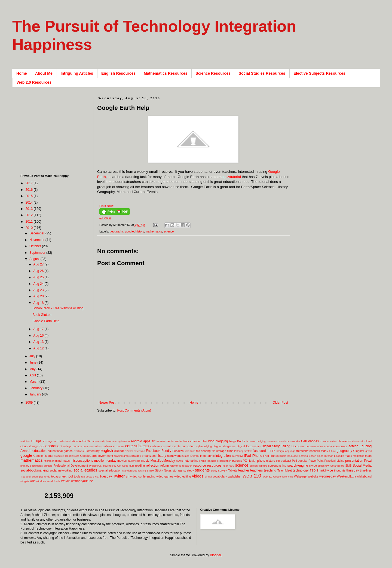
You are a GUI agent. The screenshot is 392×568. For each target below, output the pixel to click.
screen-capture (258, 466)
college (67, 446)
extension (140, 451)
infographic (207, 456)
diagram (218, 446)
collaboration (51, 446)
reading (140, 466)
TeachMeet (285, 470)
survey (223, 470)
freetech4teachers (308, 451)
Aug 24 (39, 284)
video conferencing (143, 476)
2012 (30, 215)
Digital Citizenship (248, 446)
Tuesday (106, 476)
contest (120, 446)
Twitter (119, 476)
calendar (295, 441)
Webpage (300, 476)
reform (165, 466)
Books (241, 441)
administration (69, 441)
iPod (266, 456)
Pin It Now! (106, 206)
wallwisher (235, 476)
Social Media (362, 466)
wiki (33, 481)
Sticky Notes (163, 470)
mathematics (154, 231)
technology (301, 470)
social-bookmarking (34, 470)
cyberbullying (204, 446)
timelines (366, 470)
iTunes (274, 456)
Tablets (232, 470)
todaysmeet (59, 476)
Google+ (59, 456)
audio (178, 441)
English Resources (118, 73)
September (38, 253)
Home (22, 73)
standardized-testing (134, 471)
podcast (286, 461)
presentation (354, 461)
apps (147, 441)
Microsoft (49, 461)
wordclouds (54, 481)
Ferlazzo (178, 451)
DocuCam (298, 446)
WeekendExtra (347, 476)
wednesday (328, 476)
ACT (56, 441)
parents (237, 461)
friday (324, 451)
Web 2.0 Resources (34, 82)
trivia (96, 477)
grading (118, 456)
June (33, 362)
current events (171, 446)
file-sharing (203, 451)
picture (271, 461)
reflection (153, 466)
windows (42, 481)
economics (340, 446)
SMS (348, 466)
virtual (208, 477)
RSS (231, 466)
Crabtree (155, 446)
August (35, 259)
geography (117, 231)
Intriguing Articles (77, 73)
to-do (47, 477)
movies (122, 461)
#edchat (25, 441)
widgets (25, 481)
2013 (30, 209)
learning (303, 456)
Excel (130, 451)
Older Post (280, 403)
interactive (238, 456)
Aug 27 (39, 264)
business (272, 441)
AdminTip (85, 441)
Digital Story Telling (276, 446)
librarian (329, 456)
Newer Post (107, 403)
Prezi (368, 461)
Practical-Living (334, 461)
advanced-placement (104, 441)
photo (261, 461)
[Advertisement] (196, 392)
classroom (344, 441)
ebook (328, 446)
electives (79, 451)
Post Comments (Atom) (134, 410)
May (33, 369)
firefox (248, 451)
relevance (176, 466)
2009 (30, 403)
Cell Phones (310, 441)
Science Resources (213, 73)
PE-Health (249, 461)
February (36, 388)
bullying (261, 441)
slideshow (324, 466)
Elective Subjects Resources (319, 73)
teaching (270, 470)
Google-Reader (43, 456)
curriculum (188, 446)
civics (333, 441)
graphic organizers (144, 456)
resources (214, 466)
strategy (189, 470)
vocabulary (220, 476)
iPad (247, 456)
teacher (244, 470)
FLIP (272, 451)
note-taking (191, 461)
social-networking (61, 470)
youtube (87, 481)
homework (174, 456)
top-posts (86, 477)
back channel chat (195, 441)
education (39, 451)
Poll (295, 461)
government (105, 456)
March (34, 382)
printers (48, 466)
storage (177, 470)
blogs (233, 441)
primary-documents (32, 466)
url (128, 476)
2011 (30, 222)
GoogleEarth (88, 456)
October (36, 246)
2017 (30, 183)
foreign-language (286, 451)
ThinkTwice (325, 470)
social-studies (85, 470)
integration (223, 456)
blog (211, 441)
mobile (99, 461)
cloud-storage (29, 446)
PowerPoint (316, 461)
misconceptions (82, 461)
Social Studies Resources (262, 73)
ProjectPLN (96, 466)
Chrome (325, 441)
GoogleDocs (72, 456)
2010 (30, 228)
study (214, 471)
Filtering (239, 451)
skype (313, 466)
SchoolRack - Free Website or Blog (58, 308)
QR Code (123, 466)
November (37, 240)
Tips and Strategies (32, 477)
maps (348, 456)
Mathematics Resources (166, 73)
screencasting (277, 466)
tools (77, 476)
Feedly (166, 451)
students (202, 470)
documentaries (314, 446)
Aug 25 (39, 277)
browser (251, 441)
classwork (358, 441)
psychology (110, 466)
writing (76, 481)
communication (92, 446)
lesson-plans (316, 456)
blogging (222, 441)
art (154, 441)
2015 (30, 196)
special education (110, 470)
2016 (30, 190)
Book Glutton (42, 315)
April (33, 375)
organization (224, 461)
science (169, 231)
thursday (353, 470)
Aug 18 (39, 303)
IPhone (257, 456)
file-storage (219, 451)
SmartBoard (337, 466)
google (129, 231)
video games (165, 476)
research (187, 466)
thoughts (340, 470)
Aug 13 (39, 342)
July (33, 356)
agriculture (124, 441)
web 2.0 (252, 476)
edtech (353, 446)
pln (278, 461)
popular (303, 461)
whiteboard (364, 476)
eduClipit (105, 218)
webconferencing (283, 477)
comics (77, 446)
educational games (60, 451)
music (145, 461)
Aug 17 (39, 329)
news (179, 461)
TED (313, 470)
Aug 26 (39, 271)
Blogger (215, 555)
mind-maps (62, 461)
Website (313, 476)
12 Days (48, 441)
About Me (44, 73)
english (107, 451)
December (37, 233)
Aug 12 (39, 348)
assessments (165, 441)
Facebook (153, 451)
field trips (190, 451)
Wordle (66, 481)
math (368, 456)
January (36, 394)
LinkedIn (339, 456)
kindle (283, 456)
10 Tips (36, 441)
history (140, 231)
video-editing (183, 476)
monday (111, 461)
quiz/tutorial (232, 177)
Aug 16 (39, 336)
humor (185, 456)
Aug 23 (39, 290)
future (333, 451)
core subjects (137, 446)
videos (198, 476)
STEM (150, 471)
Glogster (359, 451)
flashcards (260, 451)
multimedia (134, 461)
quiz (132, 466)
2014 (30, 203)
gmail (368, 451)
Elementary (92, 451)
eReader (120, 451)
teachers (256, 470)
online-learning (208, 461)
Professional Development (71, 466)
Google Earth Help (46, 321)
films (230, 451)
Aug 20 (39, 296)
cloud (368, 441)
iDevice (195, 456)
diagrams (229, 446)
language (292, 456)
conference (108, 446)
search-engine (298, 466)
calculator (284, 441)
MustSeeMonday (163, 461)
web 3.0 (268, 477)
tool (70, 476)
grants (127, 456)
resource (200, 466)
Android (137, 441)
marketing (359, 456)
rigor (225, 466)
